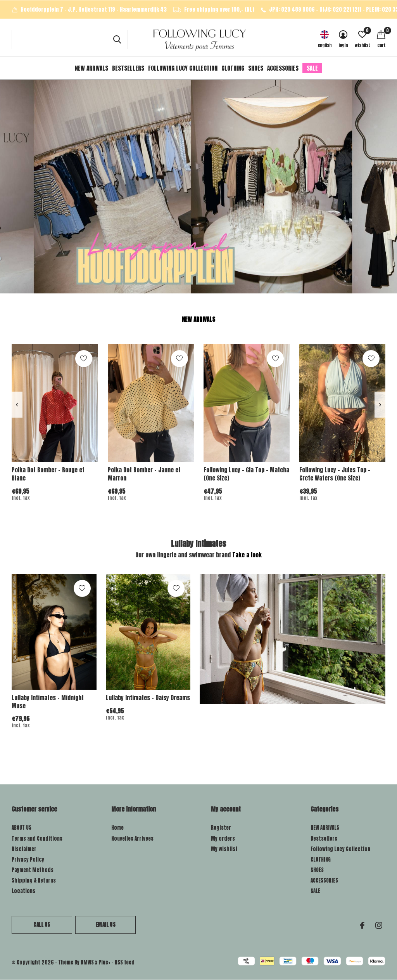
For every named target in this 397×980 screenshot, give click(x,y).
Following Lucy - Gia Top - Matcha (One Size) (246, 474)
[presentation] (17, 405)
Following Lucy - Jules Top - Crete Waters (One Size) (335, 474)
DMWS (87, 962)
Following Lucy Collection (183, 68)
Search (117, 40)
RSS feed (125, 962)
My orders (223, 839)
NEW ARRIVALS (91, 68)
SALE (312, 68)
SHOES (256, 68)
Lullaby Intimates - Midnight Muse (48, 702)
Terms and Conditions (37, 839)
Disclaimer (24, 849)
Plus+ (104, 962)
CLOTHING (233, 68)
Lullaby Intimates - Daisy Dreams (148, 698)
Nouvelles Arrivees (132, 839)
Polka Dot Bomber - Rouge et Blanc (48, 474)
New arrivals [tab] (198, 319)
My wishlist (224, 849)
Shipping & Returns (34, 880)
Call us (42, 925)
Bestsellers (128, 68)
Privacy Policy (28, 859)
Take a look (247, 555)
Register (221, 828)
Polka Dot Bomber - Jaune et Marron (144, 474)
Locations (23, 891)
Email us (105, 925)
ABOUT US (22, 828)
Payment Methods (33, 870)
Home (117, 828)
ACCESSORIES (283, 68)
